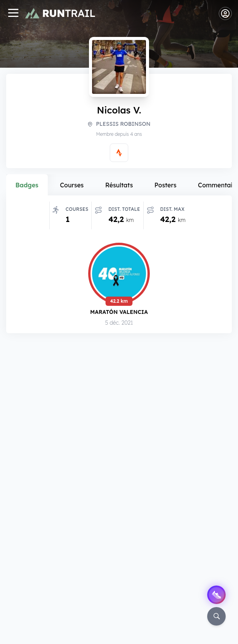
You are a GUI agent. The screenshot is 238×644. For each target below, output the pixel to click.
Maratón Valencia (119, 313)
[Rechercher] (216, 616)
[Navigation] (13, 14)
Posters (165, 185)
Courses (72, 185)
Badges (27, 185)
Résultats (119, 185)
